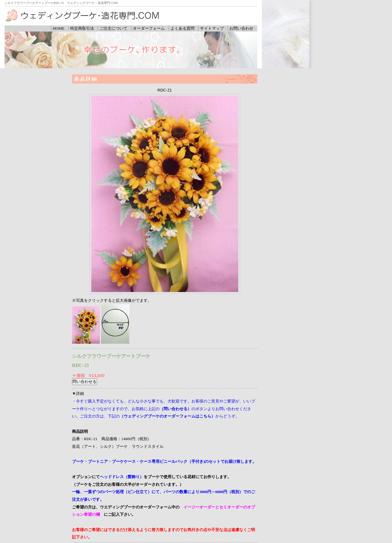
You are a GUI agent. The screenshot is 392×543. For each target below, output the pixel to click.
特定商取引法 (82, 28)
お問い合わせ (241, 28)
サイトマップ (212, 28)
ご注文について (113, 28)
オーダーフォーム (149, 28)
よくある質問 (183, 28)
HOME (58, 28)
